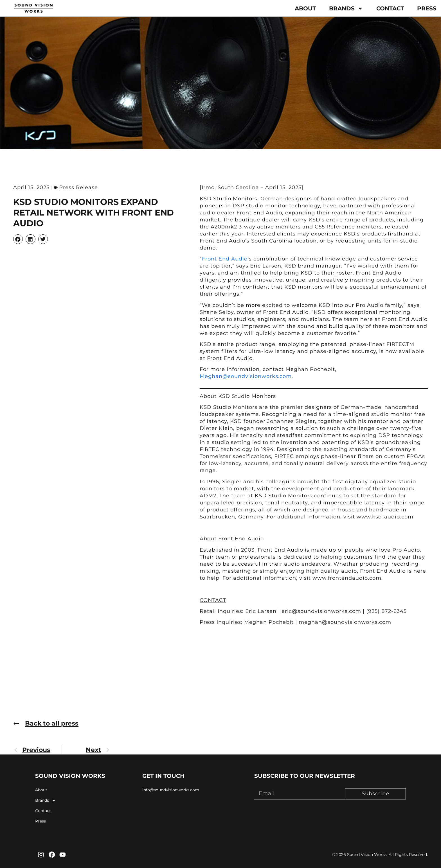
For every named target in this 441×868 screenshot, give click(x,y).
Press (427, 8)
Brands (346, 8)
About (305, 8)
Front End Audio (225, 259)
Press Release (78, 187)
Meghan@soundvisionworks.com (246, 376)
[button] (18, 239)
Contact (390, 8)
